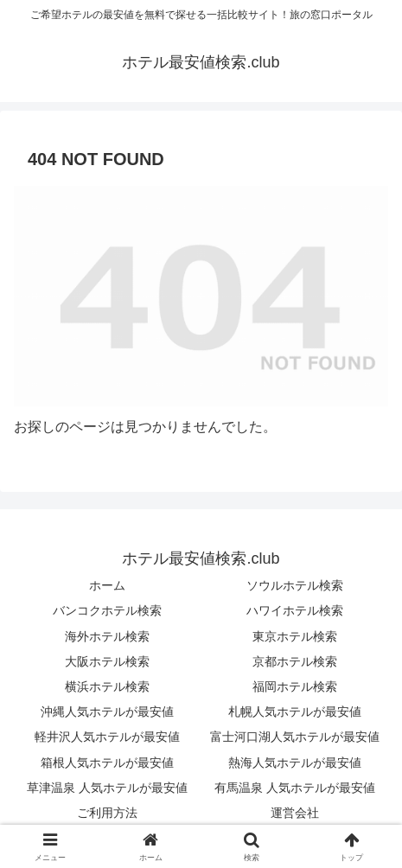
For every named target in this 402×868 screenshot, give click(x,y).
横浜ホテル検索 (107, 686)
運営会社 (295, 813)
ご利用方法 (107, 813)
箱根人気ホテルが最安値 (107, 763)
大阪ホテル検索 (107, 661)
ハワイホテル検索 (295, 610)
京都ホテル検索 (295, 661)
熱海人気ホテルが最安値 (295, 763)
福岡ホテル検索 (295, 686)
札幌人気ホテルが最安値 (295, 712)
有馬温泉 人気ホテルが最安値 (295, 788)
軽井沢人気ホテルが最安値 (107, 737)
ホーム (107, 585)
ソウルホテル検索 (295, 585)
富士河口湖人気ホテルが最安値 (295, 737)
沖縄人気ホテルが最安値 (107, 712)
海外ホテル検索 (107, 636)
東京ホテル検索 (295, 636)
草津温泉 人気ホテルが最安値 (107, 788)
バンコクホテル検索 (107, 610)
